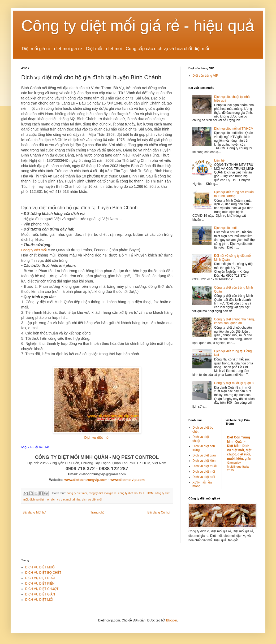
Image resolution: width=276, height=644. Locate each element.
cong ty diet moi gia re (102, 493)
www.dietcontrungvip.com (86, 480)
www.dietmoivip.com (128, 480)
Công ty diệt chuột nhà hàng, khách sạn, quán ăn (234, 321)
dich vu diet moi (39, 499)
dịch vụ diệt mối (92, 499)
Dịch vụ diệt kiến (204, 461)
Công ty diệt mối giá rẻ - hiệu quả (138, 26)
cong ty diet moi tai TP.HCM (136, 493)
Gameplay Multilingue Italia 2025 (238, 467)
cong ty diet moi (77, 493)
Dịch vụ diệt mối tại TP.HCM (234, 129)
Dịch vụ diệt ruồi (204, 477)
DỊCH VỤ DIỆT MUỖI (40, 567)
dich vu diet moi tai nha (66, 499)
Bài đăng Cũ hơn (159, 512)
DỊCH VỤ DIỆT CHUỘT (42, 589)
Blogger (172, 620)
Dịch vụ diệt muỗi (204, 466)
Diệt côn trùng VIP (205, 76)
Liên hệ (219, 160)
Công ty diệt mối (34, 250)
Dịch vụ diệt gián (204, 455)
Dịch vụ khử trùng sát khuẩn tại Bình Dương (234, 194)
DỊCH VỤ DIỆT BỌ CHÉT (43, 573)
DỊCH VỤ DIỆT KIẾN (40, 584)
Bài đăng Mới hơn (35, 512)
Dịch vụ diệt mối (97, 438)
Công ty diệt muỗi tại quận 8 (234, 383)
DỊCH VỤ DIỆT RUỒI (40, 578)
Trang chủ (97, 512)
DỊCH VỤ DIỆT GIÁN (40, 594)
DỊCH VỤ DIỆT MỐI (39, 600)
